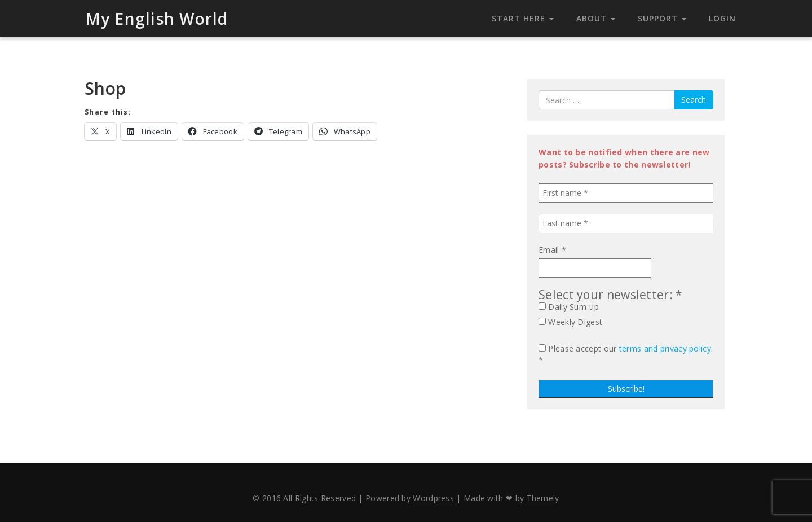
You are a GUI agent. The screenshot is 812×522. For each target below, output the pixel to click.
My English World (156, 19)
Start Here (523, 18)
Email (552, 250)
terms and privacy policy (665, 348)
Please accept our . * (626, 354)
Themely (543, 498)
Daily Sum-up (569, 307)
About (596, 18)
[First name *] (626, 193)
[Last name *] (626, 223)
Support (662, 18)
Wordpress (433, 498)
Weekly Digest (570, 322)
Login (722, 18)
